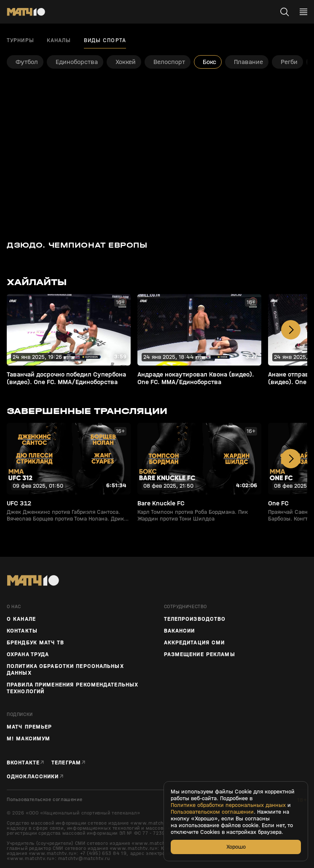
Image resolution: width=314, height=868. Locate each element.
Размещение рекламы (200, 654)
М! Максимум (28, 739)
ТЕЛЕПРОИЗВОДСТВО (195, 619)
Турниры (20, 40)
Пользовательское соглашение (44, 800)
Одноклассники (33, 776)
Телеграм (66, 763)
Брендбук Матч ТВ (35, 643)
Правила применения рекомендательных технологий (72, 688)
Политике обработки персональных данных (228, 805)
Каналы (59, 40)
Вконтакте (23, 763)
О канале (21, 619)
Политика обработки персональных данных (65, 670)
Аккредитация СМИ (195, 643)
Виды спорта (105, 40)
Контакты (22, 631)
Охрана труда (28, 654)
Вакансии (180, 631)
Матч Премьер (29, 727)
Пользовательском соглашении (212, 812)
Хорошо (236, 847)
